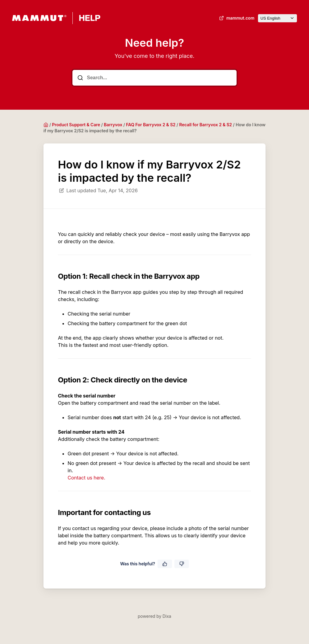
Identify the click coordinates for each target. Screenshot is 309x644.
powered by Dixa (155, 616)
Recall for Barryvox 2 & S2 (206, 125)
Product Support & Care (76, 125)
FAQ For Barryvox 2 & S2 (151, 125)
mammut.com (236, 18)
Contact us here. (86, 478)
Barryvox (113, 125)
